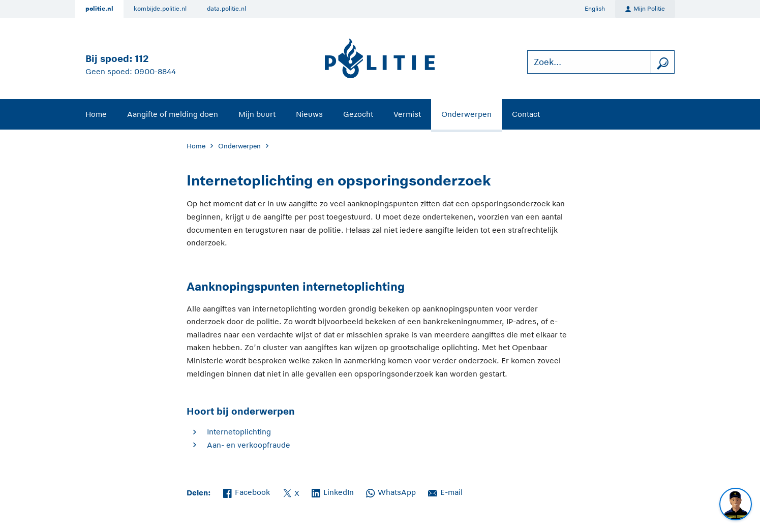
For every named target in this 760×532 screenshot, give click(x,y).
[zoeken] (662, 62)
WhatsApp (391, 491)
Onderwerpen (466, 114)
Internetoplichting (239, 432)
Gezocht (358, 114)
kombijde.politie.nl (160, 9)
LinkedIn (333, 491)
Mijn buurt (257, 114)
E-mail (445, 491)
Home (96, 114)
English (595, 9)
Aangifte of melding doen (173, 114)
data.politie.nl (226, 9)
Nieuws (309, 114)
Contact (526, 114)
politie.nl (99, 9)
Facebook (247, 491)
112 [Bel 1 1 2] (142, 59)
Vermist (407, 114)
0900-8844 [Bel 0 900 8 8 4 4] (155, 71)
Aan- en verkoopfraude (249, 445)
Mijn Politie (645, 9)
